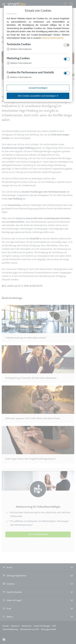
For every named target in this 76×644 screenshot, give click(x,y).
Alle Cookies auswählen (38, 96)
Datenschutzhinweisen (53, 38)
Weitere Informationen (19, 49)
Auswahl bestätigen (38, 88)
